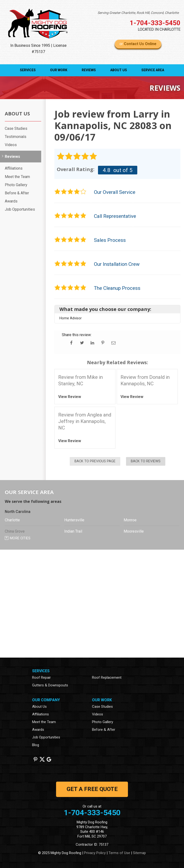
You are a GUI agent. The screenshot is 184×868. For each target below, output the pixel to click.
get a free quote (92, 789)
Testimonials (16, 137)
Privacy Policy (95, 853)
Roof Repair (41, 678)
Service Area (153, 70)
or (138, 44)
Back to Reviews (146, 461)
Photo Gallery (16, 185)
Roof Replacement (107, 678)
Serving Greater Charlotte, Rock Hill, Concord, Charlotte (138, 13)
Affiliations (14, 168)
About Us (119, 70)
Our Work (59, 70)
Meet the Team (17, 177)
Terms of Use (119, 853)
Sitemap (139, 853)
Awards (11, 201)
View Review (70, 397)
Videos (11, 145)
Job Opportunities (20, 209)
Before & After (17, 193)
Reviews (89, 70)
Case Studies (16, 128)
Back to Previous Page (95, 461)
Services (28, 70)
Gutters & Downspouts (50, 685)
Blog (36, 745)
